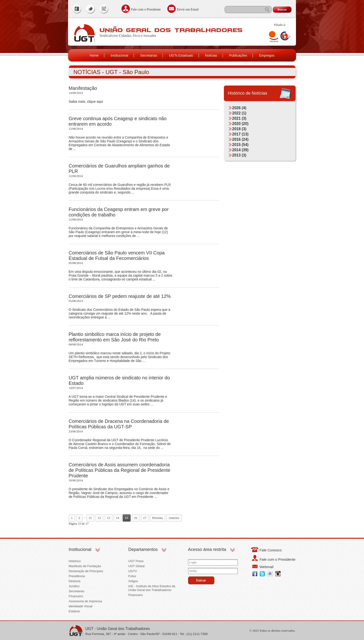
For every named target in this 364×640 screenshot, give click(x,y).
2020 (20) (240, 124)
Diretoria (75, 581)
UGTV (133, 571)
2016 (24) (240, 139)
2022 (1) (239, 113)
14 (118, 518)
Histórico (75, 561)
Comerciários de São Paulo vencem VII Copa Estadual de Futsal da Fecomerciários (117, 255)
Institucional (119, 55)
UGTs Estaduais (181, 55)
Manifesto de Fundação (85, 566)
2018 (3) (239, 129)
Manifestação (83, 88)
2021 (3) (239, 118)
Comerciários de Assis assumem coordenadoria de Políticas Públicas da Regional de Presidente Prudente (120, 470)
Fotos (132, 576)
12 (99, 518)
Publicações (238, 55)
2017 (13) (240, 134)
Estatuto (74, 611)
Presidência (77, 576)
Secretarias (149, 55)
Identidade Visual (81, 606)
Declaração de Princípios (86, 571)
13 (108, 518)
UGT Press (136, 561)
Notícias (211, 55)
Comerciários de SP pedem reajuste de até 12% (120, 296)
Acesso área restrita (207, 549)
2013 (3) (239, 155)
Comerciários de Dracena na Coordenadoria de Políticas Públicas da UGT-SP (119, 424)
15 (127, 518)
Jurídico (74, 586)
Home (94, 55)
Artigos (133, 581)
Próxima (158, 518)
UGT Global (137, 566)
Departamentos (143, 549)
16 (136, 518)
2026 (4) (239, 108)
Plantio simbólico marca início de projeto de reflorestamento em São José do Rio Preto (115, 337)
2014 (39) (240, 150)
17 (145, 518)
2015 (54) (240, 145)
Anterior (174, 518)
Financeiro (76, 596)
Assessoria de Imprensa (85, 601)
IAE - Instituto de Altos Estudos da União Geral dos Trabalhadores (152, 588)
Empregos (267, 55)
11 (90, 518)
